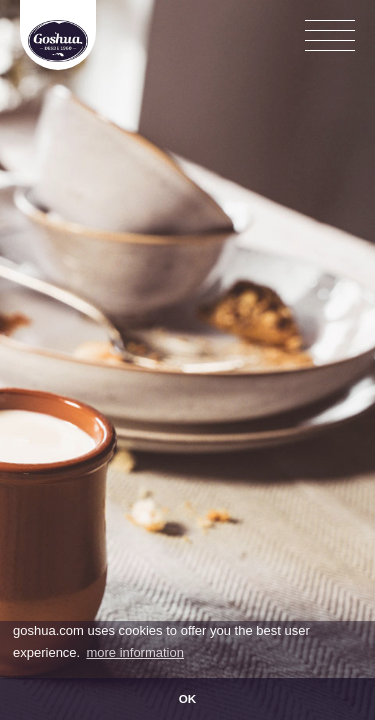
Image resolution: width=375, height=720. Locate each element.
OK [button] (188, 698)
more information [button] (135, 652)
